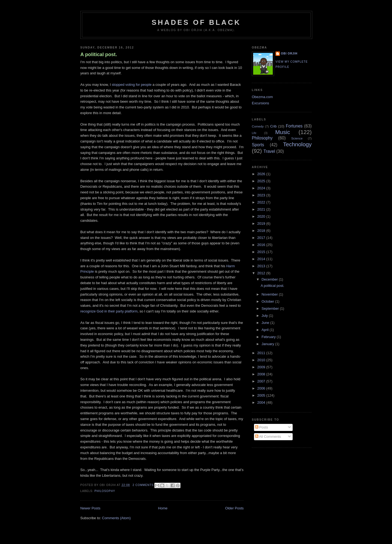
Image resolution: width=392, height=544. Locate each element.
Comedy (258, 126)
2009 (262, 367)
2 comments (143, 485)
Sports (258, 145)
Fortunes (294, 126)
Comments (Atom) (116, 518)
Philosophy (105, 491)
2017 (262, 238)
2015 (262, 252)
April (266, 330)
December (270, 279)
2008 (262, 374)
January (268, 344)
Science (297, 138)
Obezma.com (262, 97)
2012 (262, 273)
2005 (262, 395)
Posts (262, 427)
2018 (262, 231)
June (266, 323)
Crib (273, 126)
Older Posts (234, 508)
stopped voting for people (132, 85)
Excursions (261, 103)
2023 (262, 195)
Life (254, 133)
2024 (262, 188)
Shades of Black (196, 22)
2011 (262, 353)
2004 (262, 402)
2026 (262, 174)
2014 (262, 259)
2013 (262, 266)
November (270, 294)
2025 (262, 181)
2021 (262, 209)
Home (163, 508)
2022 (262, 202)
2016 (262, 245)
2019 (262, 224)
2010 (262, 360)
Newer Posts (90, 508)
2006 (262, 388)
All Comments (268, 437)
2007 (262, 381)
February (269, 337)
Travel (269, 151)
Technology (297, 144)
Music (283, 132)
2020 (262, 216)
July (265, 316)
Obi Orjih (289, 54)
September (271, 309)
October (268, 301)
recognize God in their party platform (109, 311)
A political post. (99, 54)
